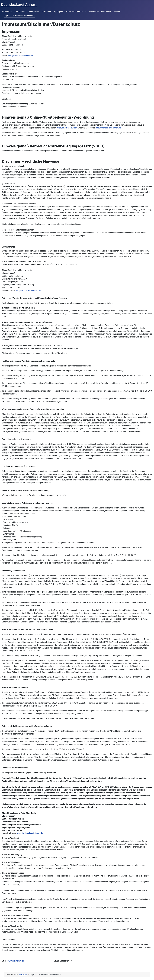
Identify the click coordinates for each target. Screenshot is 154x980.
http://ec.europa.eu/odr (67, 128)
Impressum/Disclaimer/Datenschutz (19, 16)
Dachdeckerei (34, 12)
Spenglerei (59, 12)
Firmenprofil (20, 12)
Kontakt (117, 12)
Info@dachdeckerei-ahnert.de (21, 55)
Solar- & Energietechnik (76, 12)
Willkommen (6, 12)
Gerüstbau (47, 12)
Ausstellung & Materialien (100, 12)
